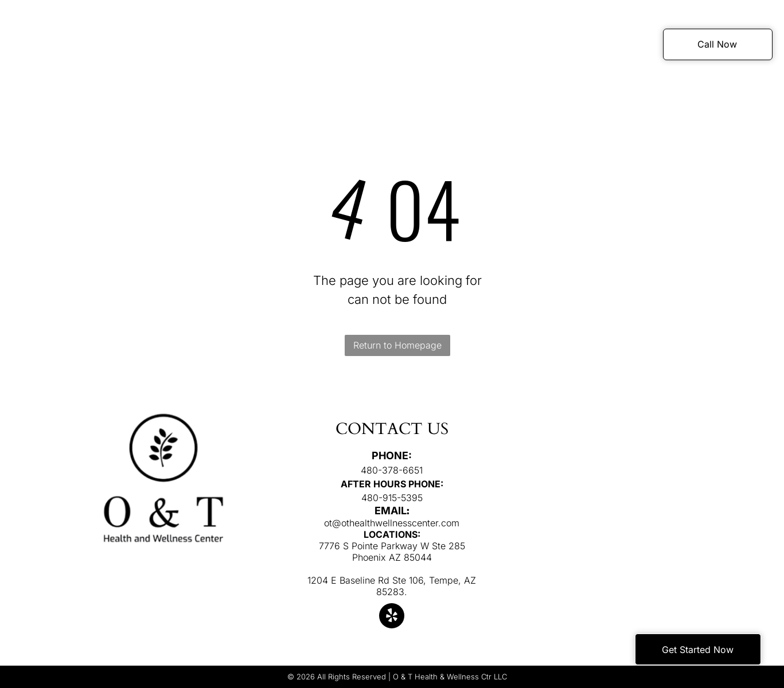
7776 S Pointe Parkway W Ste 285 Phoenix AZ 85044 (392, 552)
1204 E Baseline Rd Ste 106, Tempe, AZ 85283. (392, 586)
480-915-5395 (392, 498)
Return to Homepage (397, 345)
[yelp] (392, 617)
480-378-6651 (392, 470)
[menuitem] (199, 46)
